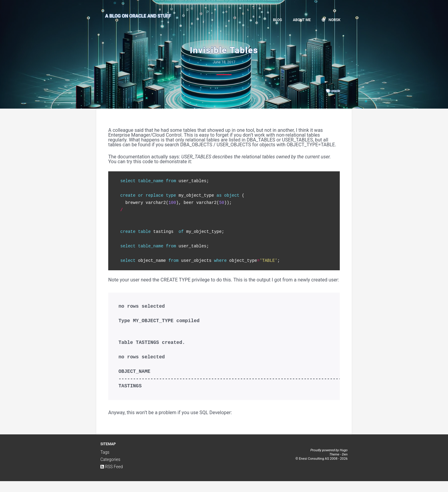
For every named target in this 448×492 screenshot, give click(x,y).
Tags (105, 463)
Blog (277, 20)
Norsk (331, 20)
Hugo (344, 461)
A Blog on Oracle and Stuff (138, 19)
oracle (336, 91)
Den (345, 465)
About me (302, 20)
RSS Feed (112, 478)
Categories (110, 470)
